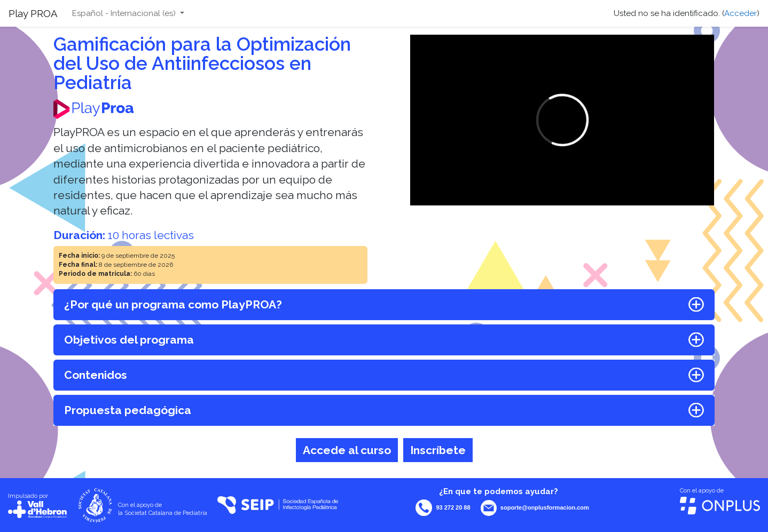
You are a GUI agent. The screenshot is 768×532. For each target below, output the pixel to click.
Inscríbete (438, 450)
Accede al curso (347, 450)
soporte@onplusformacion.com (545, 507)
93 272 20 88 (453, 507)
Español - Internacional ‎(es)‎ (125, 13)
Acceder (740, 13)
